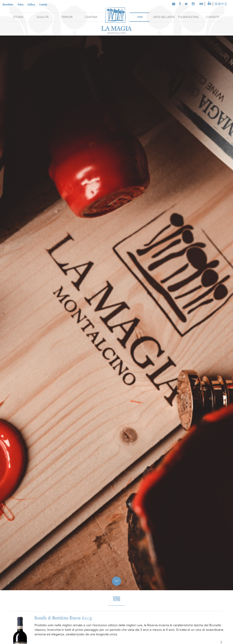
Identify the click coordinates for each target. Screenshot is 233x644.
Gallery (31, 4)
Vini (140, 17)
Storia (18, 17)
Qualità (43, 17)
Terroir (67, 17)
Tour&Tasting (188, 17)
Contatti (43, 4)
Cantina (91, 17)
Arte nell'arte (164, 17)
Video (20, 4)
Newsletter (8, 4)
